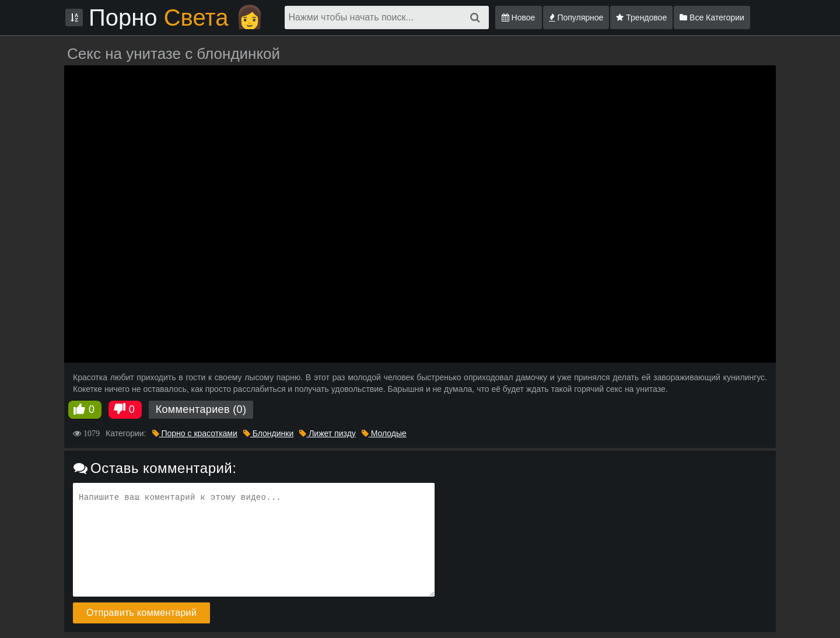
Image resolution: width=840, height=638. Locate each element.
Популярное (576, 17)
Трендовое (641, 17)
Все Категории (712, 17)
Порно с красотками (195, 433)
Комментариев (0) (201, 409)
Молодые (384, 433)
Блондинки (268, 433)
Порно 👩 (176, 17)
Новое (519, 17)
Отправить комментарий (141, 613)
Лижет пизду (328, 433)
